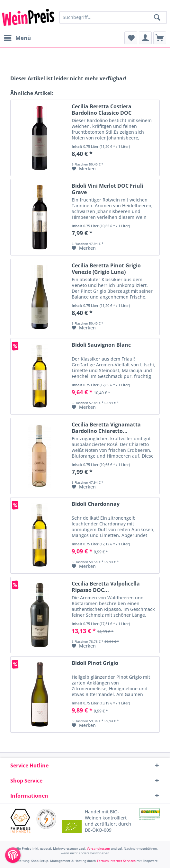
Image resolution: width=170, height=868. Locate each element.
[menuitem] (17, 38)
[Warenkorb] (160, 38)
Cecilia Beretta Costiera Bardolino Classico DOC (102, 110)
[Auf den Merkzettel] (84, 169)
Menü (17, 37)
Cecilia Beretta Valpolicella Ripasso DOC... (106, 587)
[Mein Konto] (145, 38)
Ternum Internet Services (116, 861)
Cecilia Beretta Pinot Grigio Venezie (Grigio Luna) (106, 269)
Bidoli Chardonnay (96, 504)
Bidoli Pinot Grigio (95, 663)
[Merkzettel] (131, 38)
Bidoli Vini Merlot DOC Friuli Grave (107, 189)
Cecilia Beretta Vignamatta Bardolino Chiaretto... (106, 428)
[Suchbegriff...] (113, 17)
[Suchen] (157, 17)
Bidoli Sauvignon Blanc (101, 345)
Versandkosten (98, 848)
